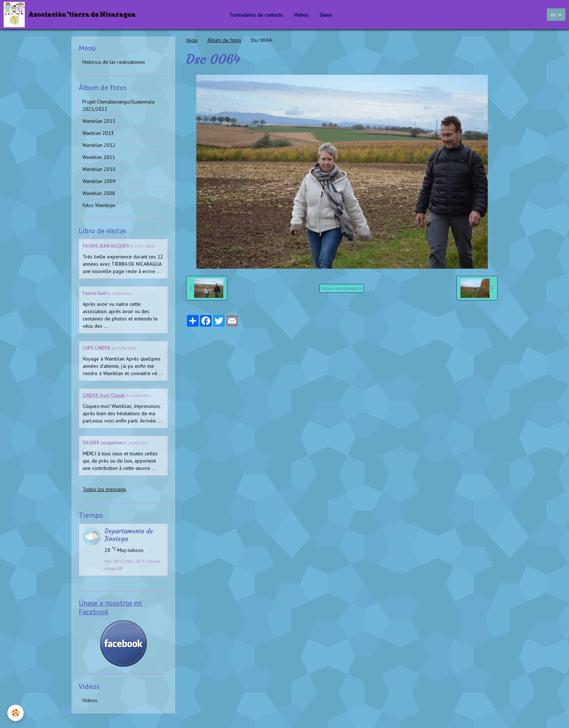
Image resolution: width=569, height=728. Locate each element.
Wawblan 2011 (99, 157)
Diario (326, 15)
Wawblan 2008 (99, 193)
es (553, 15)
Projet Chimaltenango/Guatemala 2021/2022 (118, 105)
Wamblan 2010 (99, 169)
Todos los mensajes (104, 489)
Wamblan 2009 (99, 181)
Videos (301, 15)
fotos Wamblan (99, 205)
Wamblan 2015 (99, 121)
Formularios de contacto (256, 15)
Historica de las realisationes (114, 62)
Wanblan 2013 (98, 133)
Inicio (192, 40)
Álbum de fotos (224, 40)
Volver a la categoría (342, 288)
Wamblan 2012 (99, 145)
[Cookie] (15, 713)
